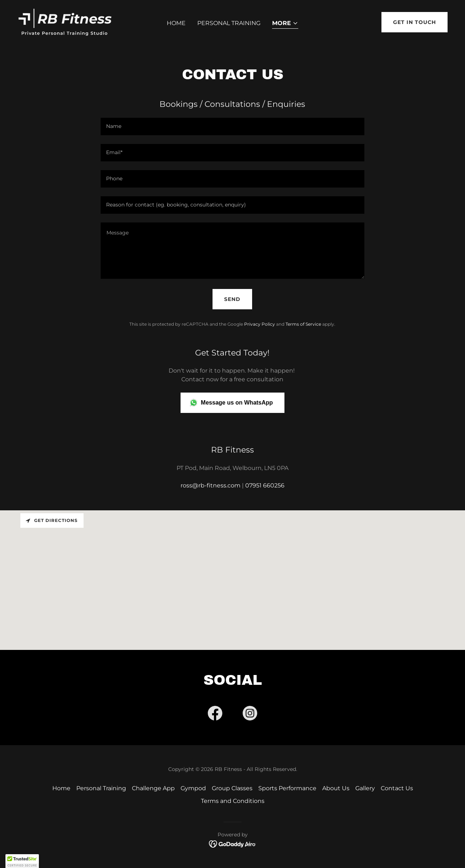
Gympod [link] (193, 788)
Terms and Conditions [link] (233, 801)
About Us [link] (336, 788)
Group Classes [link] (232, 788)
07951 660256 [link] (265, 485)
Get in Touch (415, 22)
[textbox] (232, 126)
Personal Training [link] (229, 23)
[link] (64, 22)
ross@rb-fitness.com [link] (211, 485)
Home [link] (176, 23)
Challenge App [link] (153, 788)
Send (232, 299)
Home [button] (61, 788)
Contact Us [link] (397, 788)
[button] (285, 24)
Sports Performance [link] (287, 788)
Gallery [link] (365, 788)
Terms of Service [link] (303, 324)
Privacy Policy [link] (260, 324)
